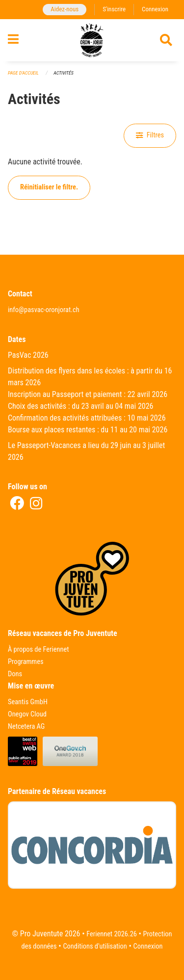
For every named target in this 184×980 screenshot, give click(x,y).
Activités (63, 73)
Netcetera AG (26, 727)
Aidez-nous (65, 9)
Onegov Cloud (27, 714)
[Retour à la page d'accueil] (92, 40)
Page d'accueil (23, 73)
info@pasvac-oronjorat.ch (44, 310)
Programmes (26, 662)
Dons (15, 674)
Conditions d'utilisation (95, 946)
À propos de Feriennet (38, 649)
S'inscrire (114, 9)
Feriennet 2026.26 (112, 934)
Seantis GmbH (28, 702)
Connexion (155, 9)
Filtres (150, 135)
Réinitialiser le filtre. (49, 187)
